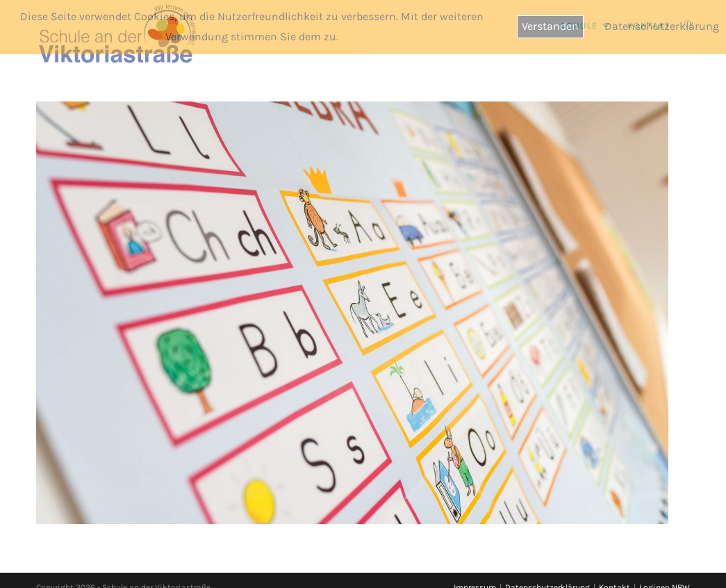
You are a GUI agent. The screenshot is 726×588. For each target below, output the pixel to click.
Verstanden (550, 26)
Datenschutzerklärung (662, 26)
